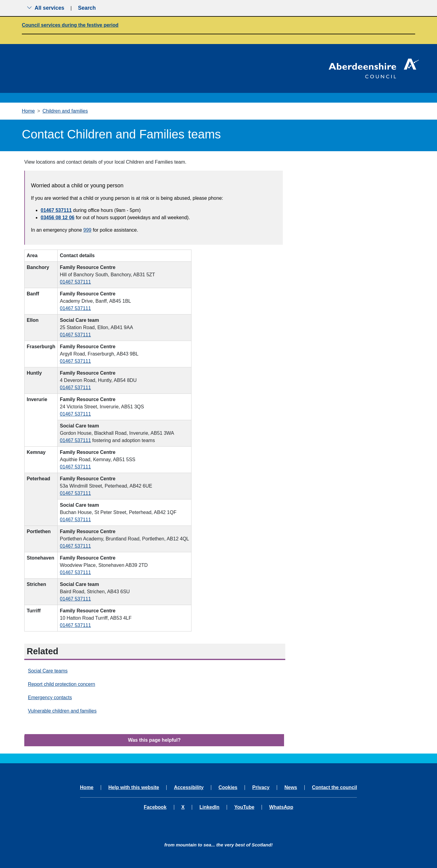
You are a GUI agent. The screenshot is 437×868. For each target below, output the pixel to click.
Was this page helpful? (154, 740)
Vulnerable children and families (62, 711)
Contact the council (334, 788)
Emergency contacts (50, 698)
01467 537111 (56, 210)
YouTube (244, 807)
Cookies (228, 788)
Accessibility (189, 788)
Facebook (155, 807)
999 (88, 230)
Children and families (65, 111)
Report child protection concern (61, 684)
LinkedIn (209, 807)
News (291, 788)
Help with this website (134, 788)
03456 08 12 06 (58, 218)
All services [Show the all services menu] (46, 8)
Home (28, 111)
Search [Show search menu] (87, 8)
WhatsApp (281, 807)
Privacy (261, 788)
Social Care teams (48, 671)
